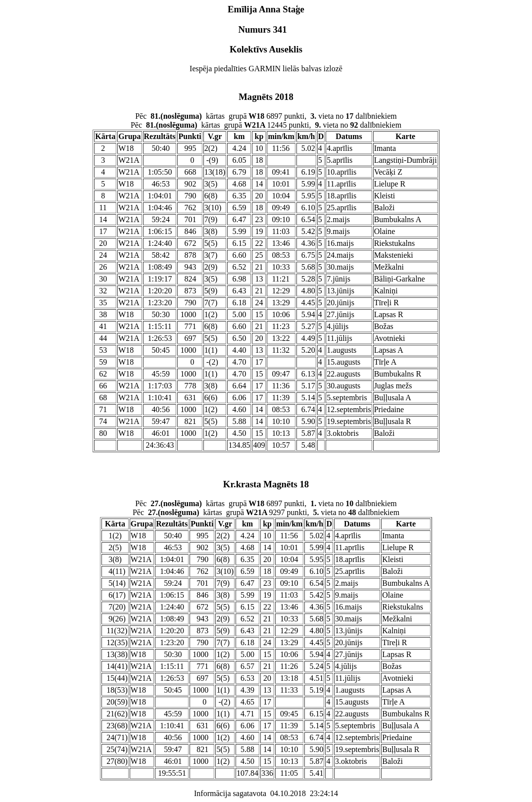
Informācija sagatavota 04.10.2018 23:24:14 (266, 793)
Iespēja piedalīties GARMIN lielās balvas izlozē (266, 69)
